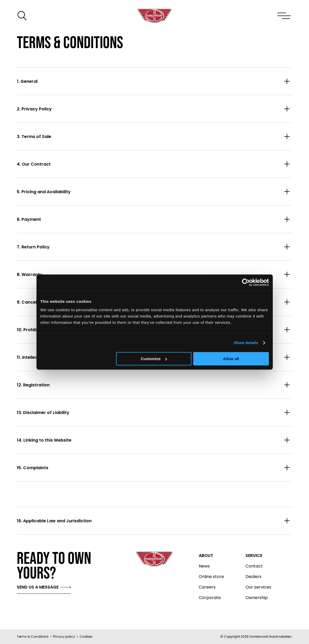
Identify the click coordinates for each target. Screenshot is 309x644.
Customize (154, 359)
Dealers (253, 577)
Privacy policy (64, 637)
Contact (254, 566)
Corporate (210, 598)
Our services (258, 587)
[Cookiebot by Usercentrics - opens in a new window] (246, 282)
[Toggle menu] (284, 16)
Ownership (257, 598)
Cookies (86, 637)
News (204, 566)
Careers (207, 587)
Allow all (231, 359)
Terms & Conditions (33, 637)
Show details (246, 343)
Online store (211, 577)
